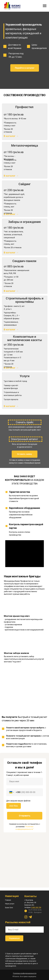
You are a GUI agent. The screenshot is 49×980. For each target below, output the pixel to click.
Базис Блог (9, 908)
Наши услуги (10, 904)
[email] (25, 930)
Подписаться (14, 938)
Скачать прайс (25, 422)
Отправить (25, 816)
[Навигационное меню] (45, 6)
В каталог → (11, 136)
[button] (25, 454)
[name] (25, 782)
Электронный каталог (25, 439)
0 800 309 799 (36, 907)
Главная (8, 900)
